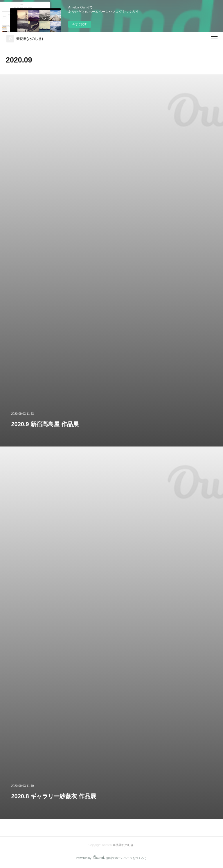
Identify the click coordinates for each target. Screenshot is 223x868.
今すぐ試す (80, 24)
